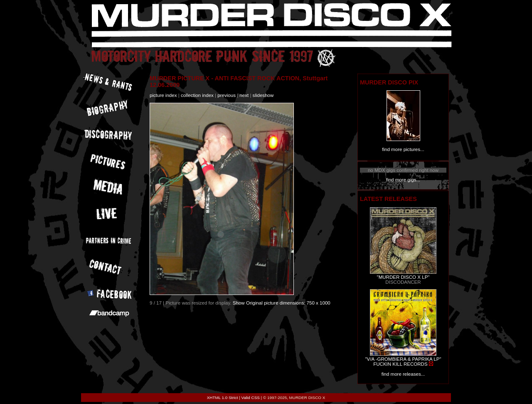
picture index (163, 95)
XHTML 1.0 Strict (223, 398)
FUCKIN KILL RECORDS (400, 364)
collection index (197, 95)
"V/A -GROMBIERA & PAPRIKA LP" (403, 359)
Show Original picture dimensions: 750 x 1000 (282, 303)
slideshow (263, 95)
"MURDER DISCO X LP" (403, 277)
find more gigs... (403, 180)
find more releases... (403, 374)
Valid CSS (251, 398)
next (244, 95)
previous (227, 95)
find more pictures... (403, 149)
